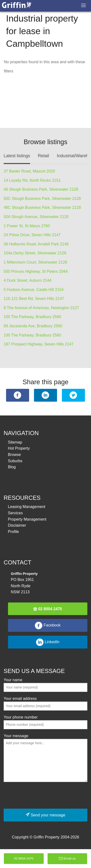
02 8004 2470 (48, 609)
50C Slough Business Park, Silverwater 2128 (42, 199)
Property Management (27, 519)
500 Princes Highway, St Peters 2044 (36, 271)
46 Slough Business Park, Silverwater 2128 (41, 189)
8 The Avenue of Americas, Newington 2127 (41, 308)
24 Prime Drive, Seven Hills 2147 (32, 235)
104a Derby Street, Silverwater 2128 (35, 253)
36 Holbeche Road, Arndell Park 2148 (36, 244)
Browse (14, 455)
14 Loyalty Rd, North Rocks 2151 (32, 180)
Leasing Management (27, 507)
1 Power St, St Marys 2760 (27, 226)
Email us (67, 859)
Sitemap (15, 442)
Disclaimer (17, 525)
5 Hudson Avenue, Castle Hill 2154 (34, 290)
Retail (43, 156)
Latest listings (17, 156)
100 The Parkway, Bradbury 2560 (32, 317)
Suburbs (15, 461)
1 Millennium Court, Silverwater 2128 (35, 262)
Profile (13, 532)
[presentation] (41, 795)
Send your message (45, 815)
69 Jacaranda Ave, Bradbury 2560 (33, 326)
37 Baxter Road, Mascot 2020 (29, 171)
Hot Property (19, 448)
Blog (12, 467)
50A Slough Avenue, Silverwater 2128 (36, 217)
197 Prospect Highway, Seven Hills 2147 (39, 344)
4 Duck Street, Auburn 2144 (28, 280)
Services (15, 513)
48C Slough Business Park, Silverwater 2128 (42, 207)
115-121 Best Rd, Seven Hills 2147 (34, 299)
